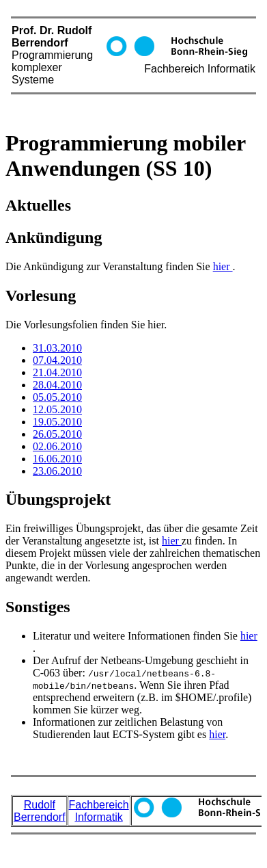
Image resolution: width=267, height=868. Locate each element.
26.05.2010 (57, 434)
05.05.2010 (57, 397)
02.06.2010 (57, 446)
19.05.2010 (57, 422)
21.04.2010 (57, 372)
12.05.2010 (57, 409)
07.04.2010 (57, 360)
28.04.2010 (57, 385)
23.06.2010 (57, 471)
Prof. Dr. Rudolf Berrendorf (133, 62)
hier (223, 266)
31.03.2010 (57, 348)
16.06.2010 (57, 459)
